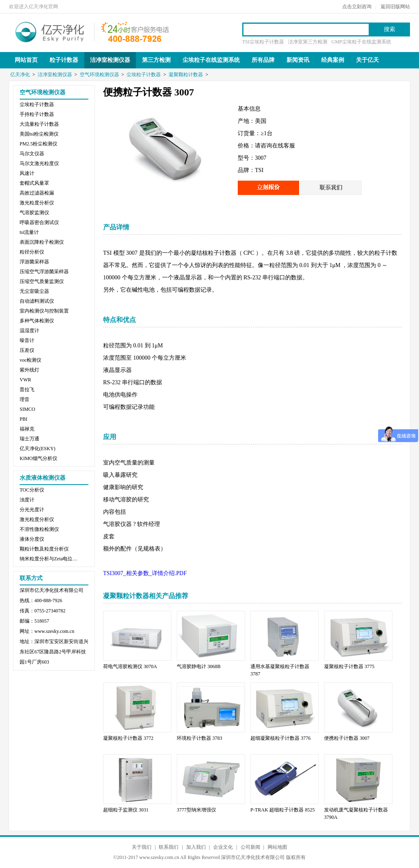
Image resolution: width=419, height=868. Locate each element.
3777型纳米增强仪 (196, 810)
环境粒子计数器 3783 (199, 738)
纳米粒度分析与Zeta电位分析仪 (50, 559)
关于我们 (142, 847)
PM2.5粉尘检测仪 (38, 144)
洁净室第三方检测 (308, 42)
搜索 (390, 29)
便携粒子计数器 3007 (347, 738)
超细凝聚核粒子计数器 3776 (280, 738)
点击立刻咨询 (357, 7)
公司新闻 (250, 847)
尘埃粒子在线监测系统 (211, 60)
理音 (25, 399)
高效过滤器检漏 (37, 193)
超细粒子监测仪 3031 (126, 810)
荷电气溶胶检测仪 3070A (130, 666)
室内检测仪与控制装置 (44, 311)
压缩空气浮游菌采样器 (44, 272)
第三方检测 (156, 60)
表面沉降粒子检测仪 (42, 242)
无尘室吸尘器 (34, 291)
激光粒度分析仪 (37, 203)
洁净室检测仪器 (110, 60)
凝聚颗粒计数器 (186, 75)
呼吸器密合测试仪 (39, 222)
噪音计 (27, 340)
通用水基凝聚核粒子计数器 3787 (280, 670)
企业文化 (223, 847)
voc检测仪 (30, 360)
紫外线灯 (29, 370)
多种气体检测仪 (37, 321)
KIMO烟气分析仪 (38, 458)
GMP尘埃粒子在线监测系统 (361, 42)
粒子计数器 (64, 60)
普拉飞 (27, 390)
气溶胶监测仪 (34, 213)
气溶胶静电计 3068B (199, 666)
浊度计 (27, 500)
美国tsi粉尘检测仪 (39, 134)
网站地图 (277, 847)
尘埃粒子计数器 (144, 75)
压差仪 (27, 350)
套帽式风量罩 (34, 183)
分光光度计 (32, 510)
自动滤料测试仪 (37, 301)
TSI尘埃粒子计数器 (263, 42)
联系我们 (169, 847)
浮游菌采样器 (34, 262)
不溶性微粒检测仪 (39, 529)
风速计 (27, 173)
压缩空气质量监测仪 (42, 281)
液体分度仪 (32, 539)
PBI (24, 419)
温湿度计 (29, 331)
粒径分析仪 (32, 252)
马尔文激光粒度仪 (39, 163)
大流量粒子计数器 (39, 124)
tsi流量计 (29, 232)
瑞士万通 (29, 439)
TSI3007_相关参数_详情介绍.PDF (145, 573)
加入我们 (196, 847)
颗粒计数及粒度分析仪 (44, 549)
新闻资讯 (298, 60)
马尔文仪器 (32, 154)
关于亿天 (367, 60)
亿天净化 (50, 31)
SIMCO (27, 409)
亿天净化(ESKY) (37, 449)
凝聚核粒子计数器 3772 (128, 738)
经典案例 (333, 60)
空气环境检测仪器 (99, 75)
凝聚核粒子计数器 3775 (349, 666)
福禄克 (27, 429)
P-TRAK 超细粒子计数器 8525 (283, 810)
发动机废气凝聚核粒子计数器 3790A (356, 814)
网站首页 (26, 60)
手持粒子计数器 (37, 114)
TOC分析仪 (32, 490)
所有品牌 (263, 60)
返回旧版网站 (395, 7)
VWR (25, 380)
